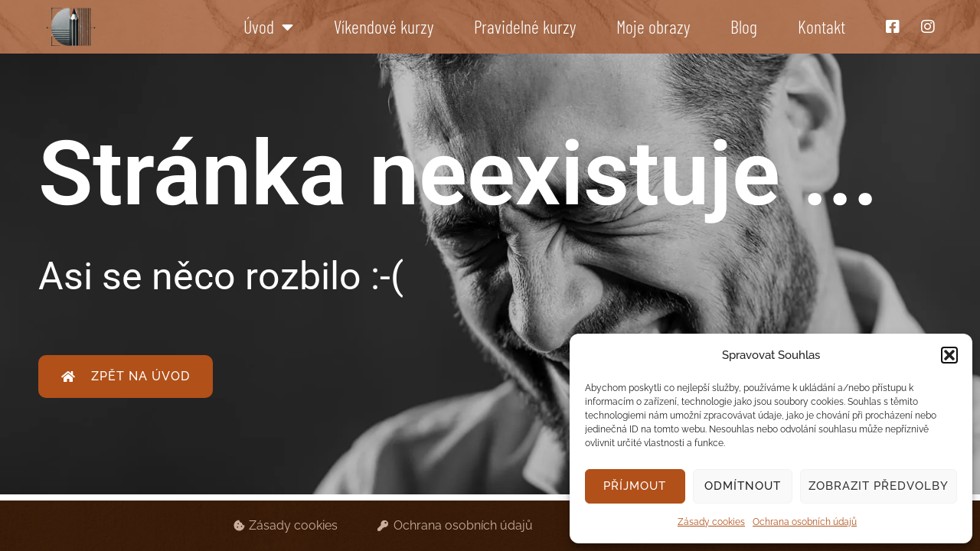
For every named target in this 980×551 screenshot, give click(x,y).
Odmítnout (743, 486)
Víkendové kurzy (384, 26)
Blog (744, 26)
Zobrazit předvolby (879, 486)
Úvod (268, 27)
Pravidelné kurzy (525, 26)
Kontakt (822, 26)
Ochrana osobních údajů (805, 522)
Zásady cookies (711, 522)
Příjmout (635, 486)
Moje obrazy (653, 26)
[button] (949, 355)
